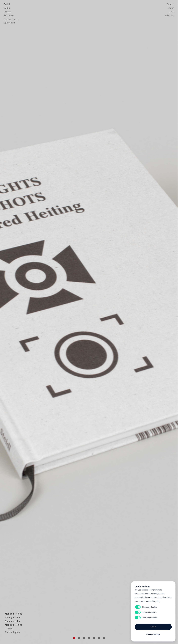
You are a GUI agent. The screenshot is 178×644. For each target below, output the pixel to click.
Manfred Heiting (12, 620)
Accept (153, 627)
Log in (171, 8)
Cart (172, 12)
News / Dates (11, 19)
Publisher (9, 15)
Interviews (9, 23)
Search (170, 4)
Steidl (7, 4)
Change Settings (153, 634)
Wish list (170, 15)
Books (7, 8)
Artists (7, 12)
